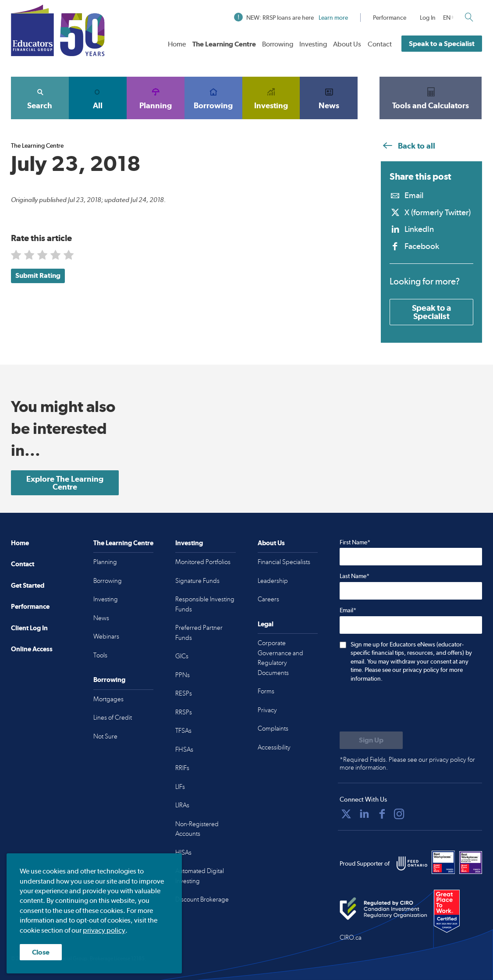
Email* (348, 610)
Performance (390, 18)
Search (40, 98)
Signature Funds (197, 581)
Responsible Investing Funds (205, 604)
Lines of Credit (113, 717)
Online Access (32, 649)
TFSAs (183, 731)
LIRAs (182, 805)
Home (177, 44)
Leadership (273, 581)
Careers (268, 599)
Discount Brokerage (202, 899)
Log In (428, 18)
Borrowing (278, 44)
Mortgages (108, 699)
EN (447, 18)
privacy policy (104, 930)
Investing (313, 44)
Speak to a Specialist (442, 44)
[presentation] (406, 708)
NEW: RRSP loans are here (291, 18)
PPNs (183, 675)
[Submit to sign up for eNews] (371, 740)
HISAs (183, 852)
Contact (380, 44)
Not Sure (105, 736)
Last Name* (355, 576)
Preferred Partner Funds (199, 633)
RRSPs (184, 712)
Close (41, 952)
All (98, 98)
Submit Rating (38, 275)
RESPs (184, 693)
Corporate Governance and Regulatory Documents (280, 658)
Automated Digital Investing (200, 876)
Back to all (408, 146)
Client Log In (29, 628)
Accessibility (274, 747)
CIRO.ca (351, 937)
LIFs (180, 787)
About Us (347, 44)
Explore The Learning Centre (65, 483)
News (329, 98)
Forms (266, 691)
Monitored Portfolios (203, 562)
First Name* (355, 542)
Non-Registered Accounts (197, 829)
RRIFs (182, 768)
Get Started (28, 585)
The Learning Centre (224, 44)
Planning (156, 98)
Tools (100, 655)
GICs (182, 656)
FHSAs (184, 749)
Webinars (106, 636)
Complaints (273, 728)
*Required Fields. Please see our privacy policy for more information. (407, 763)
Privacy (267, 710)
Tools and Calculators (431, 98)
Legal (266, 624)
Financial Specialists (284, 562)
